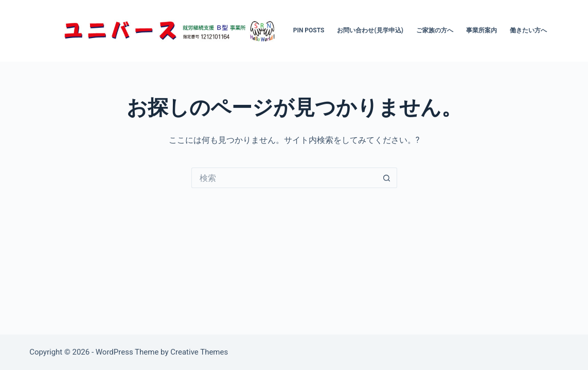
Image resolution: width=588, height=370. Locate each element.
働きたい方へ (528, 30)
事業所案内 (482, 30)
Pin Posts (309, 30)
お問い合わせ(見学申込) (370, 30)
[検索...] (284, 178)
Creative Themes (199, 352)
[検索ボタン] (387, 178)
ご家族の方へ (435, 30)
